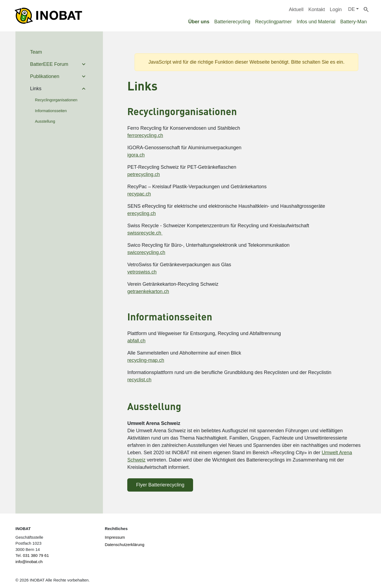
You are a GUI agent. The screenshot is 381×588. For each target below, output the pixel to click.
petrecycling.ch (144, 174)
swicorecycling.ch (146, 252)
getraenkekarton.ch (148, 291)
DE (351, 9)
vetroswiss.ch (142, 272)
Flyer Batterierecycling (160, 485)
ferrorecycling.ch (145, 135)
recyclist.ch (139, 380)
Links (36, 89)
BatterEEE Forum (49, 64)
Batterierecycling (232, 22)
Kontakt (317, 9)
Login (336, 9)
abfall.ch (136, 341)
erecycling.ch (141, 213)
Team (36, 52)
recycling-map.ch (146, 360)
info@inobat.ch (29, 562)
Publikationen (45, 76)
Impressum (115, 537)
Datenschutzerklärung (125, 545)
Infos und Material (316, 22)
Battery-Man (353, 22)
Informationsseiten (51, 111)
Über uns (199, 22)
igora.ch (136, 155)
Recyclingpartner (273, 22)
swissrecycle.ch (145, 233)
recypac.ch (139, 194)
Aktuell (296, 9)
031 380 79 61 (36, 555)
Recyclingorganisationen (56, 100)
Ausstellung (45, 121)
